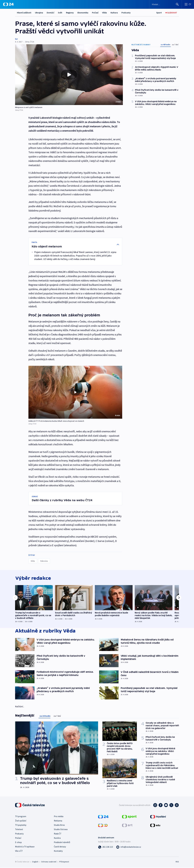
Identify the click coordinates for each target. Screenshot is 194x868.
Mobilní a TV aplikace (25, 847)
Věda (104, 13)
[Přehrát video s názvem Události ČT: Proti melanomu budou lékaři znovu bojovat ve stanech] (75, 392)
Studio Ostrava (61, 830)
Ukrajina (39, 13)
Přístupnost (64, 862)
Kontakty (58, 851)
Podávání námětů (62, 842)
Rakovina (44, 561)
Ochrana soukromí (49, 862)
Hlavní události (24, 13)
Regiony (70, 13)
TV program (21, 817)
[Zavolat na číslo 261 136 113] (105, 847)
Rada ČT (58, 834)
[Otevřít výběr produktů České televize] (188, 4)
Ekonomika (83, 13)
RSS (177, 862)
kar (16, 39)
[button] (69, 75)
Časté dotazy (60, 847)
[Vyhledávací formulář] (166, 4)
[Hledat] (177, 4)
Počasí (95, 13)
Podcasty (126, 13)
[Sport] (159, 13)
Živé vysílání (21, 821)
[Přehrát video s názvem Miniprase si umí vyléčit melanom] (69, 75)
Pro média (59, 817)
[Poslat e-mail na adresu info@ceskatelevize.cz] (129, 847)
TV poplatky (21, 825)
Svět (60, 13)
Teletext (19, 830)
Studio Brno (59, 825)
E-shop (18, 842)
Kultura (114, 13)
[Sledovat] (171, 13)
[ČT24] (8, 4)
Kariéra (57, 838)
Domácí (50, 13)
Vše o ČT (19, 851)
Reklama (58, 821)
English (35, 862)
